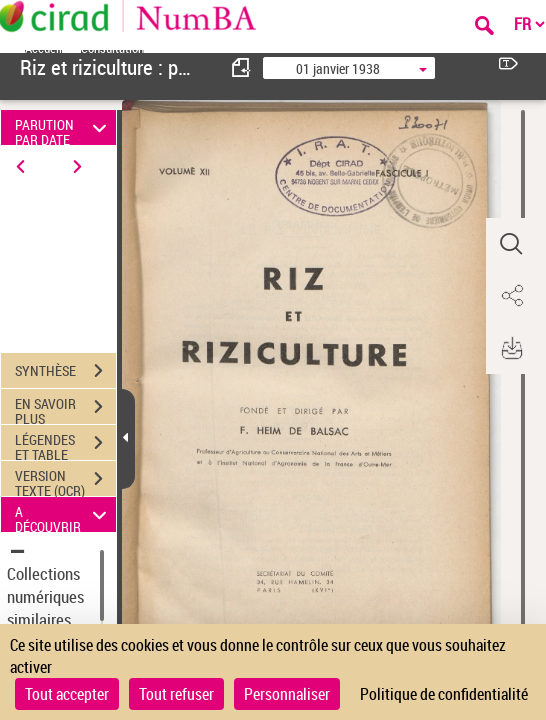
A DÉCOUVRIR (63, 514)
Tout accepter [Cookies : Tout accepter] (67, 694)
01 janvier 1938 (338, 68)
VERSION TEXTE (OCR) (65, 481)
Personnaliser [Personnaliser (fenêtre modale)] (287, 694)
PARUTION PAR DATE (63, 127)
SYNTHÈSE (65, 371)
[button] (511, 244)
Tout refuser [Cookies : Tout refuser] (176, 694)
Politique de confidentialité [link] (444, 694)
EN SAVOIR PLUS (65, 409)
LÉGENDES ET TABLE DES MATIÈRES (65, 445)
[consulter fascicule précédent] (242, 67)
